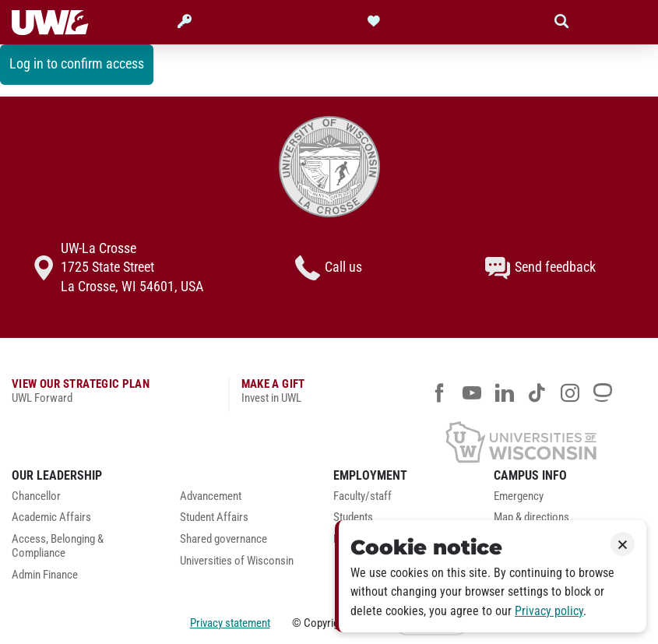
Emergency (519, 496)
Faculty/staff (362, 496)
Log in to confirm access (77, 64)
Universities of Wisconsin (237, 561)
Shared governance (223, 539)
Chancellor (36, 496)
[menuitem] (84, 501)
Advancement (211, 496)
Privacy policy (549, 611)
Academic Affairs (51, 517)
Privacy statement (230, 623)
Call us (329, 268)
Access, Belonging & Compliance (58, 546)
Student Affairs (214, 517)
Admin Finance (45, 575)
